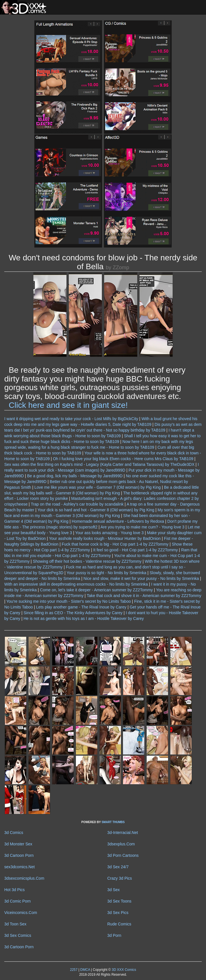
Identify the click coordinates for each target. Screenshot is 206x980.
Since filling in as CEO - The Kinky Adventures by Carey (73, 613)
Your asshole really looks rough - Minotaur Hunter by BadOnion (105, 538)
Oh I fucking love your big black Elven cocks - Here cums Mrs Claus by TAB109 (123, 459)
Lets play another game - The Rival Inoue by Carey (81, 607)
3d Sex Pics (118, 913)
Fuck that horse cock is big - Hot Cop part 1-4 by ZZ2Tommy (115, 544)
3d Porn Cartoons (123, 855)
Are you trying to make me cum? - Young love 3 (142, 527)
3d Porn (114, 935)
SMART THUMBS (113, 822)
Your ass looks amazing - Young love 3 (110, 533)
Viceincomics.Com (21, 913)
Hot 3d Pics (15, 890)
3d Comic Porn (18, 901)
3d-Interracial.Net (123, 833)
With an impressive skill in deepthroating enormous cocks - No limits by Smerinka (76, 584)
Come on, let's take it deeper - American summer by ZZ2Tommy (96, 590)
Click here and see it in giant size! (68, 405)
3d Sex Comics (18, 935)
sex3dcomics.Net (20, 867)
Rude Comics (119, 924)
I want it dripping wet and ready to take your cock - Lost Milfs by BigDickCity (71, 419)
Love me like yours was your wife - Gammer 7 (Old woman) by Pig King (98, 487)
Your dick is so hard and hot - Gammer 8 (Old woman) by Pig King (96, 510)
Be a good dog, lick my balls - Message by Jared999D (75, 476)
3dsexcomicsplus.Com (24, 878)
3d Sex (114, 890)
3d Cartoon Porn (19, 855)
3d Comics (14, 833)
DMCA (85, 970)
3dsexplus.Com (121, 844)
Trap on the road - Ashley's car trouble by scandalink (77, 504)
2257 (74, 970)
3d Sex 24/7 (118, 867)
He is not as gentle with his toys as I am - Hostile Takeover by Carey (83, 618)
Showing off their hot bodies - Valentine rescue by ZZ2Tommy (87, 561)
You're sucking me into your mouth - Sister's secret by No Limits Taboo (68, 601)
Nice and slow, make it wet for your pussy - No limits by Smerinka (141, 578)
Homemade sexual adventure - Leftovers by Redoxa (118, 521)
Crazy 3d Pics (120, 878)
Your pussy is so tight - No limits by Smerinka (106, 573)
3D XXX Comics (123, 970)
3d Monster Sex (18, 844)
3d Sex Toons (119, 901)
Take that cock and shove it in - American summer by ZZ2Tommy (144, 596)
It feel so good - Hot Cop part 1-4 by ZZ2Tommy (136, 550)
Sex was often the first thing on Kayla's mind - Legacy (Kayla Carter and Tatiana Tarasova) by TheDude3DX (99, 464)
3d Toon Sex (15, 924)
